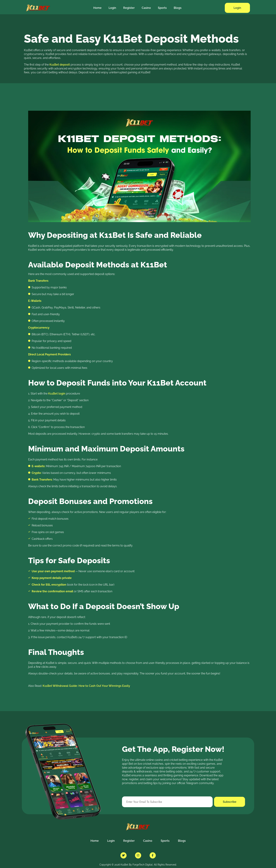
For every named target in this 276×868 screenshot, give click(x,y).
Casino (146, 8)
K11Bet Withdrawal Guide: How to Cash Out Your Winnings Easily (86, 686)
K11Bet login (57, 394)
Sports (162, 8)
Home (97, 8)
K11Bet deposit (60, 65)
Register (129, 8)
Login (112, 8)
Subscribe (230, 802)
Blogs (178, 8)
